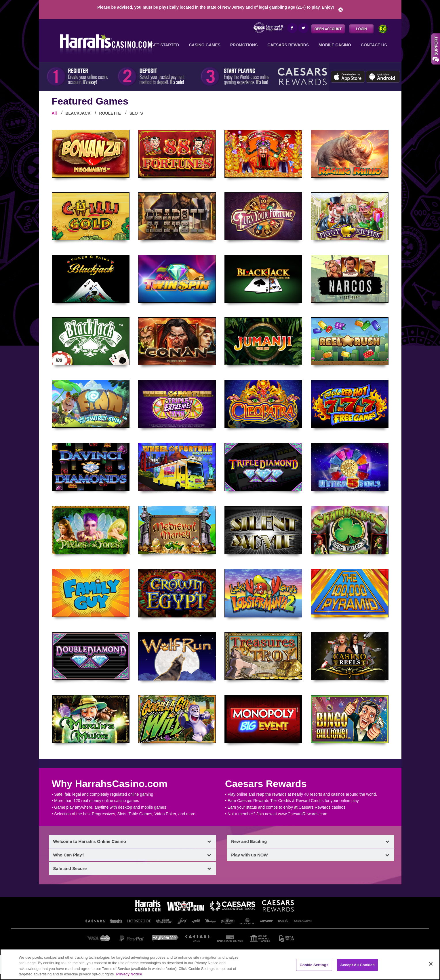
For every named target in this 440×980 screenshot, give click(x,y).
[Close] (431, 964)
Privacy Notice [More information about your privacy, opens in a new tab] (129, 974)
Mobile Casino (335, 45)
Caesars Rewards (288, 45)
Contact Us (374, 45)
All (54, 113)
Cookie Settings (314, 965)
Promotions (244, 45)
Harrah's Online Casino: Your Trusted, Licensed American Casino (104, 43)
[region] (220, 964)
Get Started (165, 45)
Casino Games (205, 45)
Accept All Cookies (357, 965)
